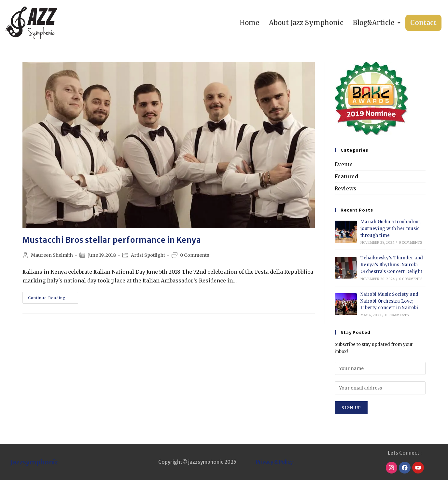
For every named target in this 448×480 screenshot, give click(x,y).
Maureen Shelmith (52, 255)
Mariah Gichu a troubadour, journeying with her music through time (391, 229)
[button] (377, 23)
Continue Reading (53, 296)
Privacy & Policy (274, 462)
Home (249, 23)
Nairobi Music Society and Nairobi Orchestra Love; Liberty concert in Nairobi (390, 301)
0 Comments (195, 255)
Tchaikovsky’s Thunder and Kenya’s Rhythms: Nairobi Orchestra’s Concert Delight (392, 265)
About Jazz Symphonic (306, 23)
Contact (423, 23)
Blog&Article (377, 23)
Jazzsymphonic (34, 462)
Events (344, 165)
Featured (347, 177)
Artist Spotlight (148, 255)
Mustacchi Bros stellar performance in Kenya (112, 240)
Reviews (346, 189)
